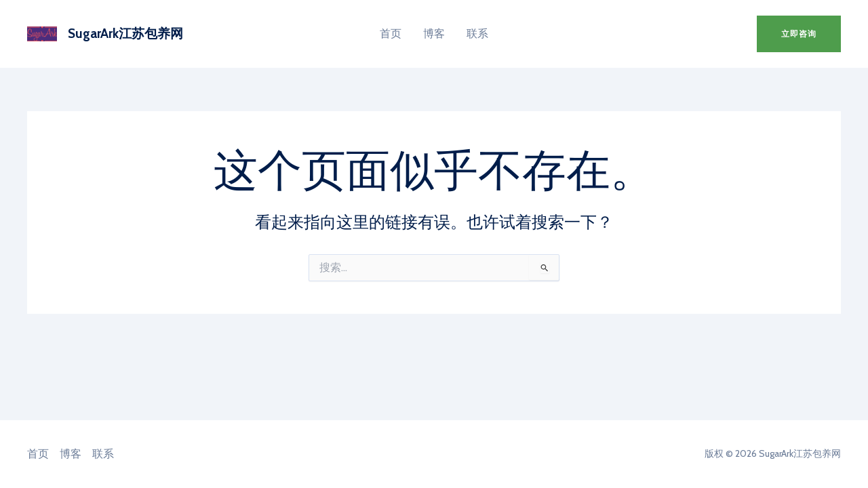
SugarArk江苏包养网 (125, 34)
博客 (434, 34)
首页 (391, 34)
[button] (799, 34)
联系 (477, 34)
